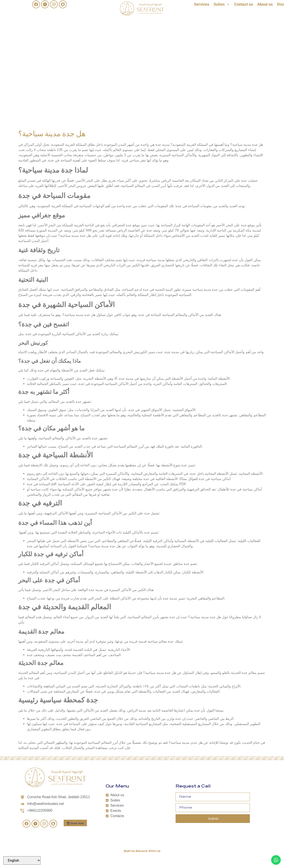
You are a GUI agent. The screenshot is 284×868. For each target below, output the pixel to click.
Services (202, 4)
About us (265, 4)
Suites (222, 4)
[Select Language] (22, 860)
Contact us (244, 4)
